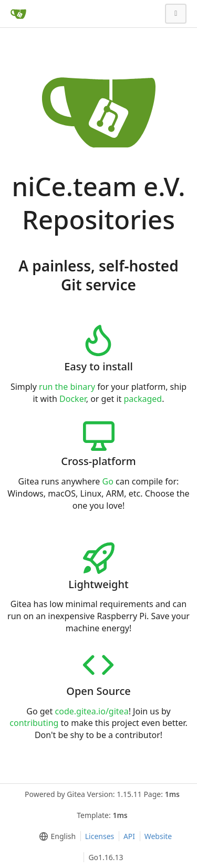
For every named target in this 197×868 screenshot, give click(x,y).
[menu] (55, 836)
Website (158, 836)
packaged (143, 399)
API (129, 836)
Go (108, 481)
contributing (34, 723)
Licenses (100, 836)
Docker (73, 399)
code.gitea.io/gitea (92, 711)
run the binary (67, 387)
